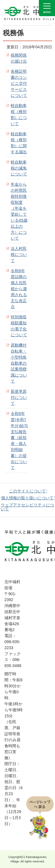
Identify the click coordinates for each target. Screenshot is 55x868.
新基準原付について (19, 397)
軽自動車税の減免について (19, 168)
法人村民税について (19, 254)
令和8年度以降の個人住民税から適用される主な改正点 (19, 289)
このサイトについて (27, 491)
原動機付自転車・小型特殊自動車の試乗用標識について (19, 363)
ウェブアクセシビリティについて (27, 507)
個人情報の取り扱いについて (27, 498)
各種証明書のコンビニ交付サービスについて (19, 83)
